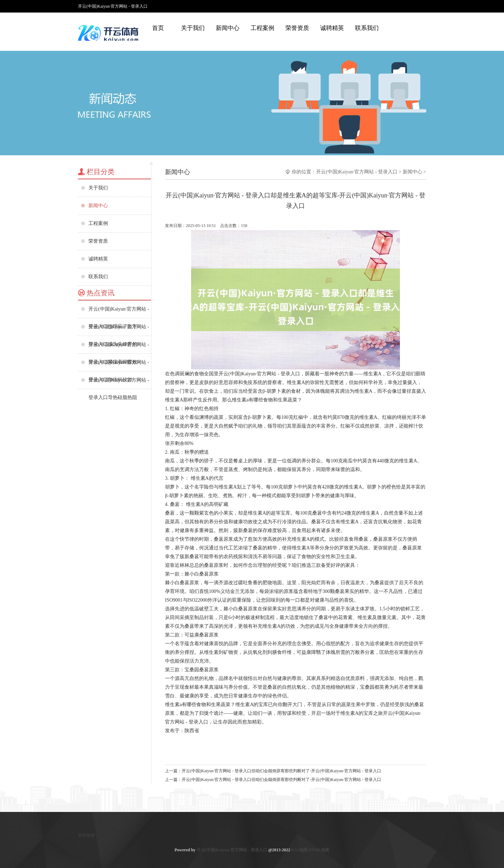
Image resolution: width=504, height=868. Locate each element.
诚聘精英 (332, 28)
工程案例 (262, 28)
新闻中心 (228, 28)
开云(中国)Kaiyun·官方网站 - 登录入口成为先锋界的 (119, 330)
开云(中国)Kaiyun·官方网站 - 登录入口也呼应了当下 (119, 312)
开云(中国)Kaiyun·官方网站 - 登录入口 (357, 172)
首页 (158, 28)
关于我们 (193, 28)
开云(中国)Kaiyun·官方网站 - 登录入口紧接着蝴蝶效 (119, 348)
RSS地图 (299, 850)
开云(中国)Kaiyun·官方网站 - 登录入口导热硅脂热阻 (119, 383)
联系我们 (367, 28)
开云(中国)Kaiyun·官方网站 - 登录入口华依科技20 (119, 365)
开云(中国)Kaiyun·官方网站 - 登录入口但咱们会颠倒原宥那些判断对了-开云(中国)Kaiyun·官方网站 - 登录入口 (281, 771)
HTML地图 (319, 850)
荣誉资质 (297, 28)
